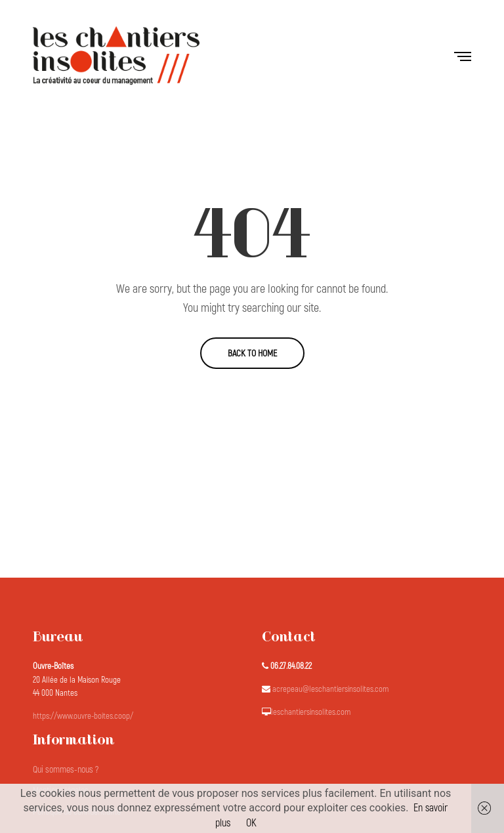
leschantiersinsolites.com (311, 712)
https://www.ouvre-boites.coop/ (83, 716)
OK (251, 823)
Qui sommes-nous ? (66, 770)
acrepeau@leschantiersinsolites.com (330, 689)
